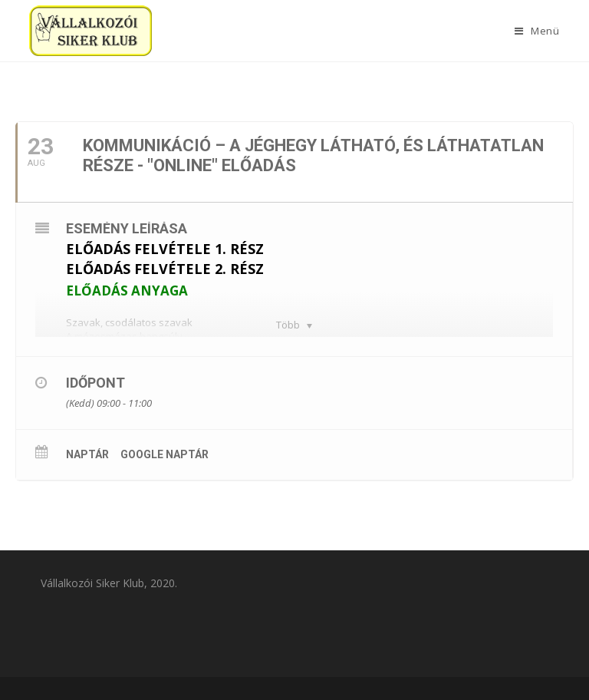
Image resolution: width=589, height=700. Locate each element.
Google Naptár (165, 454)
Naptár (87, 454)
